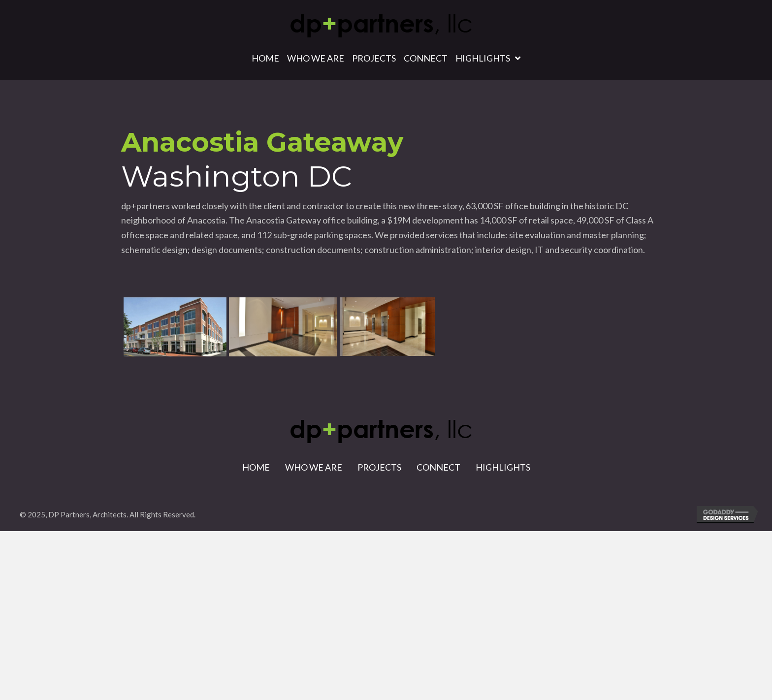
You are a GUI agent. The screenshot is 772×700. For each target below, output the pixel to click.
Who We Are (314, 467)
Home (256, 467)
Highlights (503, 467)
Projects (379, 467)
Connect (438, 467)
